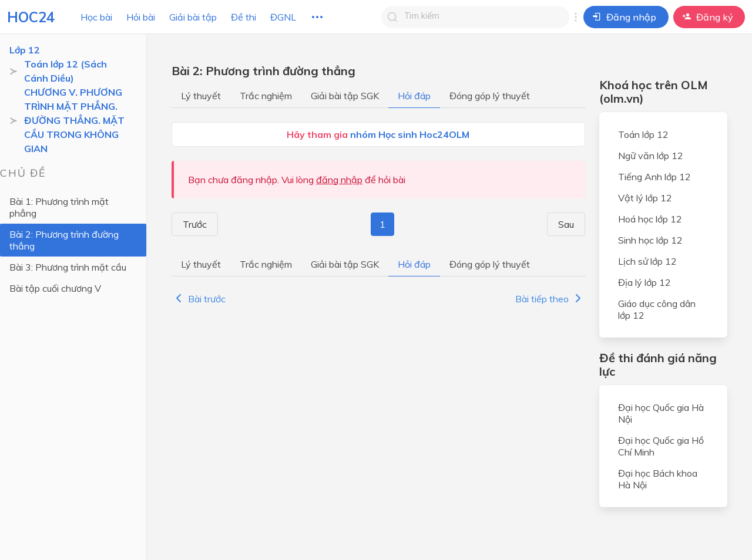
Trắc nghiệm (266, 96)
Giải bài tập (193, 17)
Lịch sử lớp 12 (647, 261)
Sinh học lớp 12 (650, 240)
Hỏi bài (141, 17)
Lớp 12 (25, 50)
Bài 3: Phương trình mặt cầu (68, 267)
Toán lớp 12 (643, 134)
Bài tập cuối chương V (55, 288)
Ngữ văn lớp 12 (651, 156)
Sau (570, 224)
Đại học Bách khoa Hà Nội (658, 479)
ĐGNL (283, 17)
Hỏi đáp (414, 96)
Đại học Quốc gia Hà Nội (661, 413)
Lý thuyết (201, 96)
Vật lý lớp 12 (645, 198)
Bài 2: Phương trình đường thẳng (64, 240)
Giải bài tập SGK (345, 96)
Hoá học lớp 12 (650, 219)
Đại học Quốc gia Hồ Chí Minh (661, 446)
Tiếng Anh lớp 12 (654, 177)
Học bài (96, 17)
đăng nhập (339, 180)
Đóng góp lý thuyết (490, 96)
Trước (191, 224)
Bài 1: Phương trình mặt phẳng (59, 207)
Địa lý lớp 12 (644, 282)
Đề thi (244, 17)
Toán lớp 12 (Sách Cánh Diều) (66, 71)
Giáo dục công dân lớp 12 (657, 309)
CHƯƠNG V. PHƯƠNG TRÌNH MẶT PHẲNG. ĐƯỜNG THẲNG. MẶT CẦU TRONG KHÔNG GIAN (74, 120)
